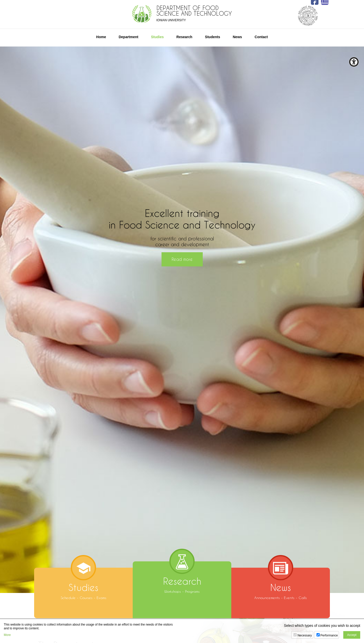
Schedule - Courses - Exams (83, 584)
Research (184, 37)
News (237, 37)
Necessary (305, 635)
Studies (157, 37)
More (7, 635)
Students (213, 37)
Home (101, 37)
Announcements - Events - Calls (281, 584)
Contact (261, 37)
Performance (329, 635)
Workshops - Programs (182, 577)
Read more (182, 259)
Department (128, 37)
